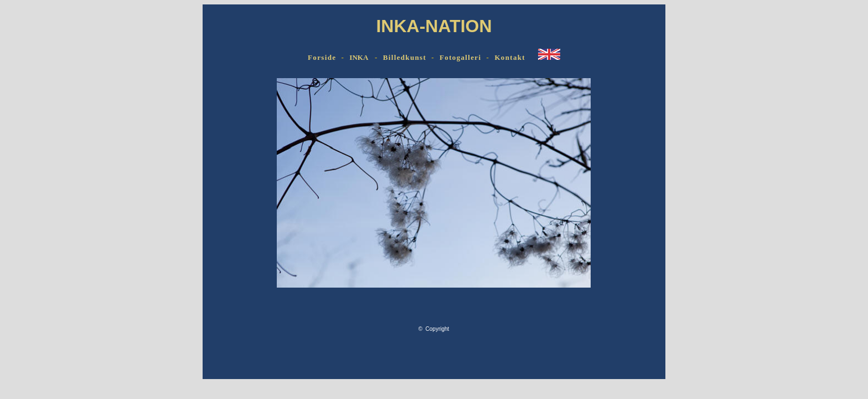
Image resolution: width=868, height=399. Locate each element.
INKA (358, 57)
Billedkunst (405, 57)
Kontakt (510, 57)
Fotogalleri (460, 57)
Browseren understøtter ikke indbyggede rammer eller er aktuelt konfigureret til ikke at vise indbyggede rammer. (434, 223)
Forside (322, 57)
